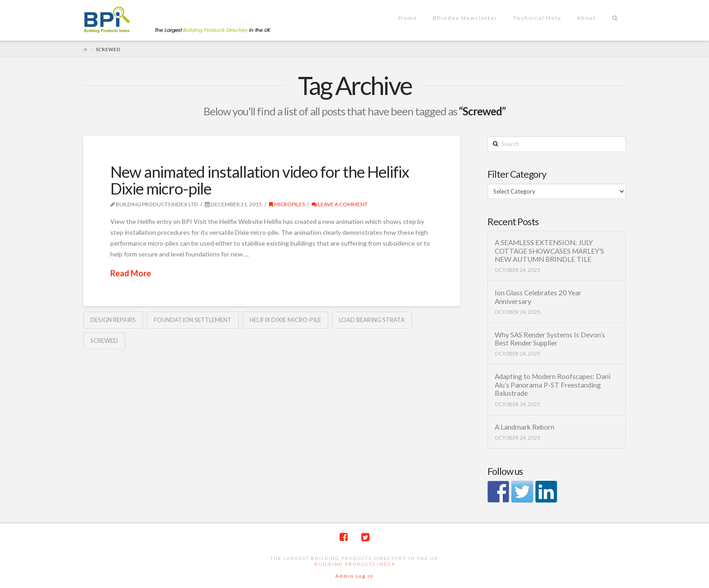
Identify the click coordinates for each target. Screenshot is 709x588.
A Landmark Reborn (525, 427)
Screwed (104, 341)
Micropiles (287, 204)
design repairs (113, 320)
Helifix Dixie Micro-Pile (285, 320)
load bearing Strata (372, 320)
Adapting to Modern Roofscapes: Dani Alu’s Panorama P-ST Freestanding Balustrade (553, 385)
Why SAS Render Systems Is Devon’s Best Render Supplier (550, 339)
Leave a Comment (340, 204)
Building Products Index (355, 564)
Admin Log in (354, 576)
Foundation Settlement (193, 320)
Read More (131, 273)
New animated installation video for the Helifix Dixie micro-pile (260, 180)
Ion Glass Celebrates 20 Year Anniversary (538, 297)
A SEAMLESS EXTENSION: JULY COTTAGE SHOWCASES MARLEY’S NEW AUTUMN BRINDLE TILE (549, 251)
